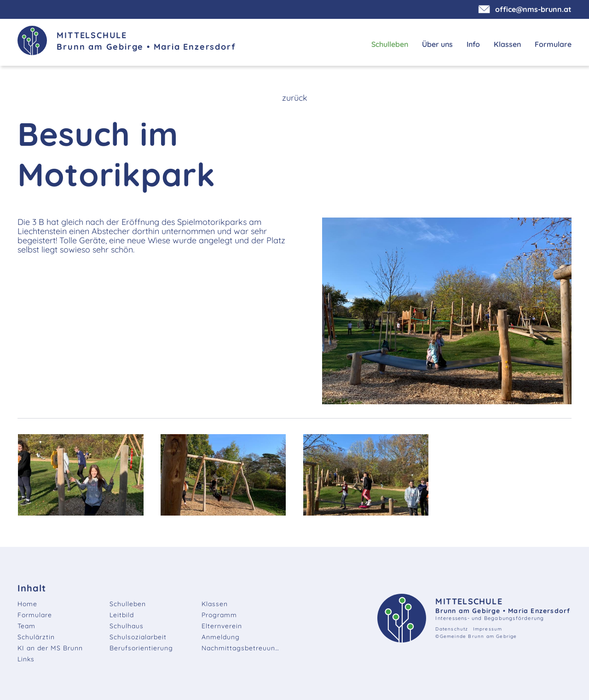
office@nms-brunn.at (526, 9)
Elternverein (222, 626)
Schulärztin (36, 637)
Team (26, 626)
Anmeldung (221, 637)
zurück (295, 98)
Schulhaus (127, 626)
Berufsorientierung (141, 648)
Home (27, 604)
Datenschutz (452, 629)
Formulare (553, 44)
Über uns (437, 44)
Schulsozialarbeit (138, 637)
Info (473, 44)
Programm (219, 615)
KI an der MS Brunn (50, 648)
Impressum (488, 629)
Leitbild (122, 615)
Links (26, 659)
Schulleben (390, 44)
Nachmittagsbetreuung (241, 648)
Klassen (507, 44)
